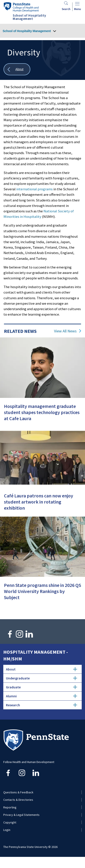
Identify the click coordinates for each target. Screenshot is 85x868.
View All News (65, 331)
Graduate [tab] (42, 687)
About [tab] (42, 669)
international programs (34, 189)
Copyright (10, 822)
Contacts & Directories (18, 800)
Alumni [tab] (42, 696)
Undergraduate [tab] (42, 678)
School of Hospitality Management (27, 31)
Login (7, 830)
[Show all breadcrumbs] (17, 69)
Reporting (10, 807)
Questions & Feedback (18, 792)
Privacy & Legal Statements (21, 815)
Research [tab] (42, 705)
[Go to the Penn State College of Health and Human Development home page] (21, 7)
